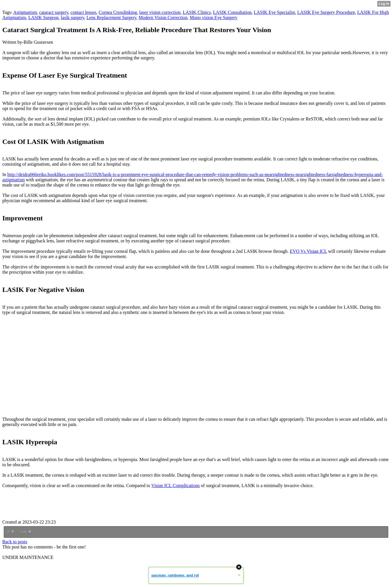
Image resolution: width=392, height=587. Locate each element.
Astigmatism (25, 12)
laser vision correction (160, 12)
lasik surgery (73, 18)
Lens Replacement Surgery (111, 18)
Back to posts (15, 542)
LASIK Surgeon (43, 18)
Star (25, 532)
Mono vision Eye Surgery (214, 18)
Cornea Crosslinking (118, 12)
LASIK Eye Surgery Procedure (326, 12)
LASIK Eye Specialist (274, 12)
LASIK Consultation (232, 12)
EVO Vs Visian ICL (308, 251)
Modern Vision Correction (163, 18)
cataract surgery (54, 12)
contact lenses (84, 12)
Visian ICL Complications (176, 485)
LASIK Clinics (197, 12)
